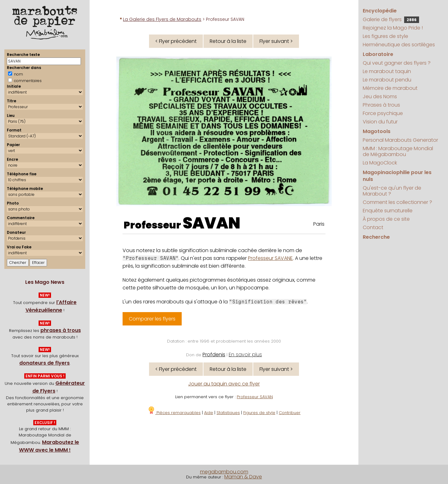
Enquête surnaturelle (388, 211)
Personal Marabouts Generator (400, 140)
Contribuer (290, 413)
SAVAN (212, 223)
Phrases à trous (381, 105)
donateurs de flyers (44, 363)
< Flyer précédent (176, 41)
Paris (319, 224)
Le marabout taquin (387, 71)
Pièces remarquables (174, 413)
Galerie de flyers (391, 19)
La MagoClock (380, 163)
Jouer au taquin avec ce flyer (224, 384)
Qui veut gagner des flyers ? (397, 63)
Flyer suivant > (276, 41)
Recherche (376, 237)
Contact (373, 227)
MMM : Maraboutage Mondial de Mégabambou (398, 151)
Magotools (377, 131)
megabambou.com (224, 472)
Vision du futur (380, 122)
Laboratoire (378, 54)
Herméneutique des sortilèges (399, 45)
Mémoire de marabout (390, 88)
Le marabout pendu (387, 80)
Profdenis (214, 355)
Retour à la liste (228, 41)
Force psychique (383, 113)
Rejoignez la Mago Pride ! (393, 28)
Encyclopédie (380, 11)
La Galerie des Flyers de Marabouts (162, 19)
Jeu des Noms (380, 97)
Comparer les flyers (152, 319)
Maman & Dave (243, 477)
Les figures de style (385, 36)
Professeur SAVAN (255, 397)
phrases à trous (61, 330)
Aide (209, 413)
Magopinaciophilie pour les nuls (397, 176)
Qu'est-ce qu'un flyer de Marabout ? (392, 191)
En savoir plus (245, 355)
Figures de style (259, 413)
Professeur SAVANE (270, 258)
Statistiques (228, 413)
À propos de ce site (386, 219)
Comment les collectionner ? (397, 202)
